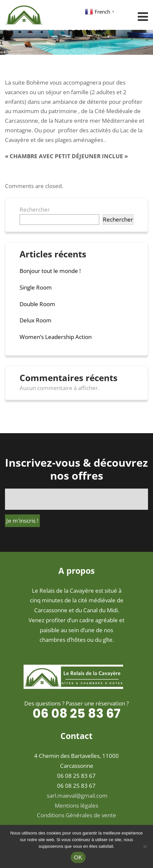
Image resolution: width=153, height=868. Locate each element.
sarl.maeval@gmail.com (77, 796)
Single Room (36, 287)
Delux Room (36, 320)
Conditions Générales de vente (76, 815)
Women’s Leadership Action (56, 337)
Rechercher (35, 209)
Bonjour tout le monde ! (50, 271)
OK (78, 858)
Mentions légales (76, 805)
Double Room (37, 304)
